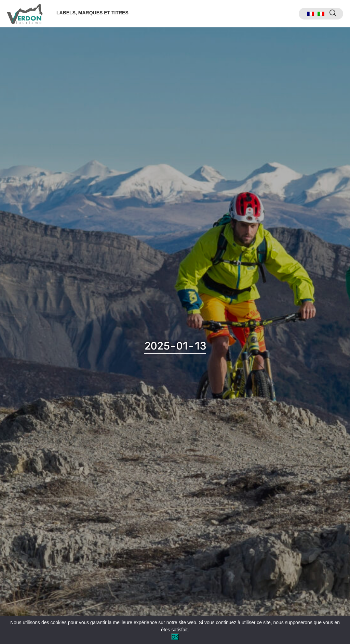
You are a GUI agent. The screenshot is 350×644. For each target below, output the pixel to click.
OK (175, 637)
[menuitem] (311, 14)
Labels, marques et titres (92, 13)
